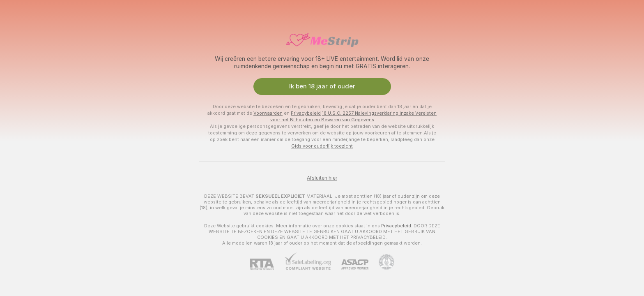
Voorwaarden (268, 113)
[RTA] (267, 264)
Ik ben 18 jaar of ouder (322, 86)
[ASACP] (350, 265)
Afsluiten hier (322, 178)
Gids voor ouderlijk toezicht (322, 146)
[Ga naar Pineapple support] (381, 262)
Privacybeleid (306, 113)
